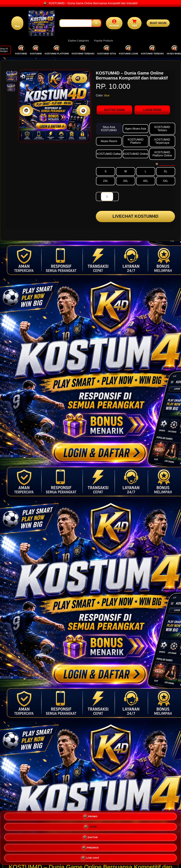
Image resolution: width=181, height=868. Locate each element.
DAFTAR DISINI (114, 110)
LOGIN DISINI (152, 110)
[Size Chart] (165, 164)
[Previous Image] (26, 111)
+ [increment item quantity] (116, 197)
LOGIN (134, 836)
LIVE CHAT (90, 857)
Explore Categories (79, 41)
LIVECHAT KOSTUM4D (135, 217)
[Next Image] (83, 111)
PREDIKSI (134, 847)
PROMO (47, 836)
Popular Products (103, 41)
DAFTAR (47, 847)
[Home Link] (42, 23)
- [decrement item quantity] (99, 197)
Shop (18, 26)
